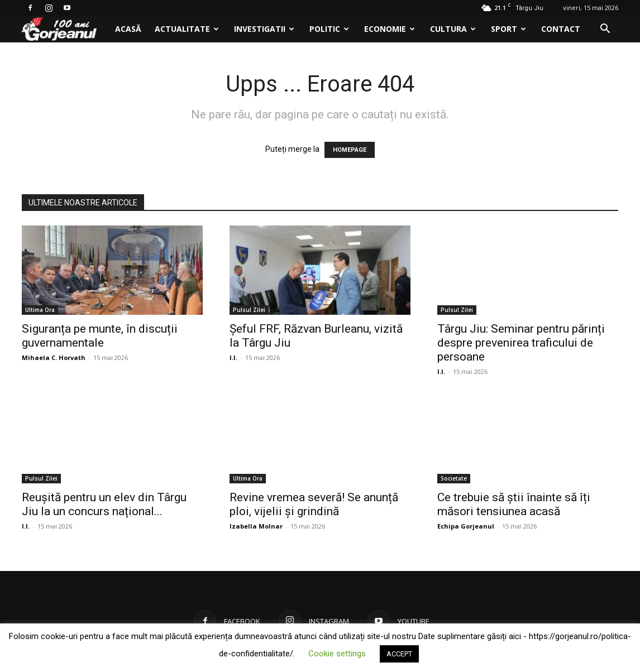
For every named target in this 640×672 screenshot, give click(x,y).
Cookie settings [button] (337, 654)
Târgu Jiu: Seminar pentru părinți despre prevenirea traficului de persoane (521, 343)
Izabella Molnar (256, 526)
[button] (605, 30)
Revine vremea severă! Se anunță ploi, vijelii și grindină (314, 504)
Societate (454, 478)
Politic (329, 29)
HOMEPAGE (350, 150)
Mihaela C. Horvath (54, 357)
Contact (561, 29)
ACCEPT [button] (399, 654)
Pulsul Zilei (249, 310)
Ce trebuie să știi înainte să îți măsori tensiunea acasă (514, 504)
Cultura (453, 29)
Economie (390, 29)
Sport (508, 29)
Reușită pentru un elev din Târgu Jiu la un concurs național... (104, 504)
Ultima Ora (40, 310)
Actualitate (187, 29)
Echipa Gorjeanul (466, 526)
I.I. (233, 357)
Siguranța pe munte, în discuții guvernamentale (100, 336)
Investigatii (264, 29)
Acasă (128, 29)
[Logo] (65, 29)
